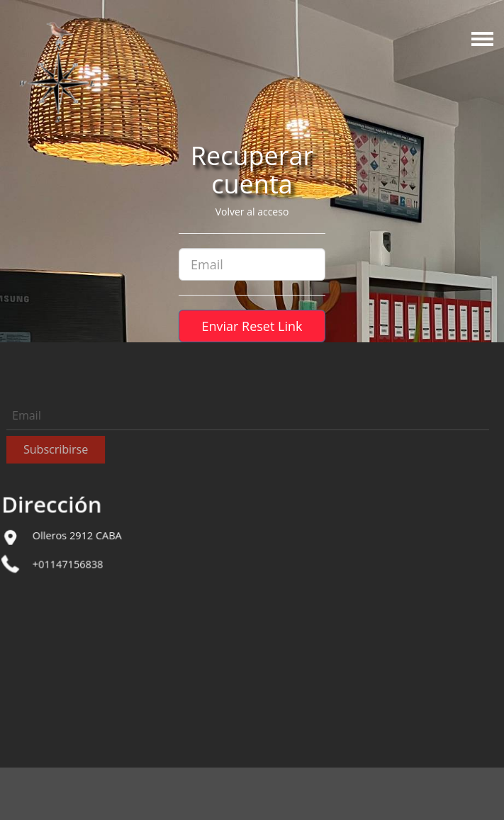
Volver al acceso (252, 212)
